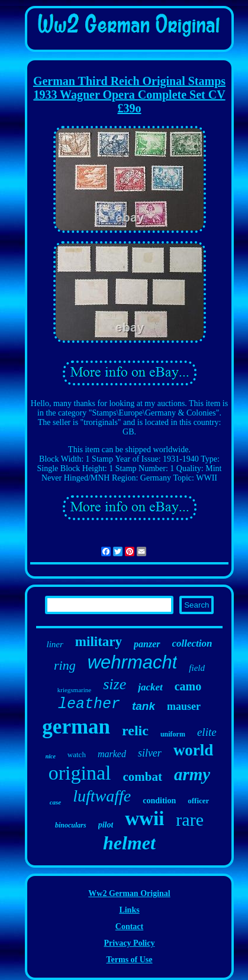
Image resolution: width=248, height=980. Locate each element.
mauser (184, 706)
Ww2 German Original (129, 893)
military (99, 642)
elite (207, 732)
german (76, 727)
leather (89, 704)
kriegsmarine (74, 690)
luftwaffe (102, 796)
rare (190, 820)
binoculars (71, 825)
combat (143, 777)
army (192, 774)
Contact (129, 927)
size (115, 684)
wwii (144, 819)
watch (77, 755)
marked (112, 754)
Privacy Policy (130, 943)
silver (150, 753)
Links (129, 910)
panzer (147, 644)
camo (188, 686)
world (194, 750)
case (56, 802)
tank (144, 706)
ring (65, 665)
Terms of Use (129, 960)
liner (55, 644)
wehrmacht (133, 662)
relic (135, 731)
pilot (106, 825)
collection (192, 643)
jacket (150, 687)
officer (198, 801)
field (197, 668)
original (80, 773)
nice (51, 756)
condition (159, 801)
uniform (173, 734)
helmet (129, 843)
